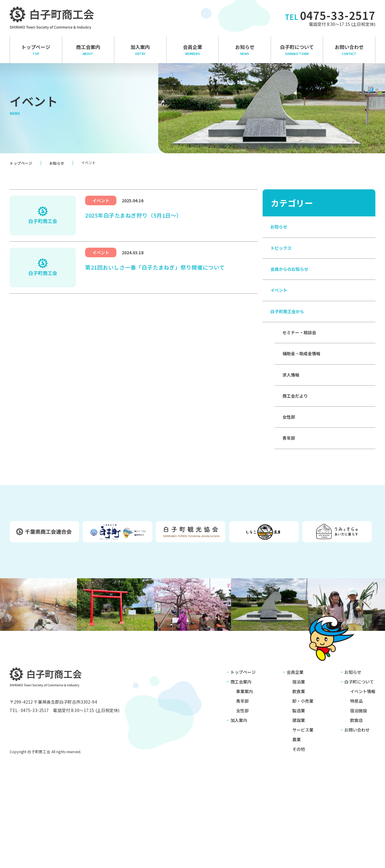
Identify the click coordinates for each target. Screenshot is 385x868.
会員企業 (193, 50)
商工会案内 (241, 760)
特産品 (356, 779)
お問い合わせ (349, 50)
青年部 (290, 513)
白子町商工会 (52, 757)
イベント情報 (363, 770)
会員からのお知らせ (292, 287)
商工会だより (297, 457)
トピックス (282, 258)
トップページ (36, 50)
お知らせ (245, 50)
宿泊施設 (359, 789)
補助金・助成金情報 (304, 400)
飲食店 (356, 799)
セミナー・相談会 (302, 372)
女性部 (290, 485)
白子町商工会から (290, 344)
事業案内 (245, 770)
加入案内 (140, 50)
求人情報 (292, 428)
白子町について (297, 50)
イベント (280, 315)
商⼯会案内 (88, 50)
